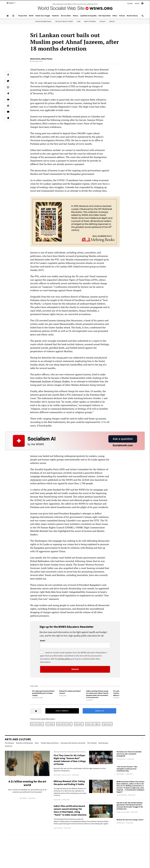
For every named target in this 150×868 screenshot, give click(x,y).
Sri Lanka (50, 724)
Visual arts (8, 746)
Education (79, 724)
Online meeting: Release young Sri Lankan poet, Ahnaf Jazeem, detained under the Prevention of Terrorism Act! (97, 694)
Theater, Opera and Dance (50, 743)
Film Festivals (92, 743)
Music (37, 743)
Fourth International (43, 21)
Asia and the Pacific (64, 724)
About (137, 3)
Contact (130, 3)
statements (36, 480)
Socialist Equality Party (64, 21)
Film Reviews (9, 743)
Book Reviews (103, 743)
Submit (75, 669)
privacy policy (64, 659)
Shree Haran (35, 59)
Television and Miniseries (24, 743)
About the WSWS (90, 21)
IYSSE (79, 21)
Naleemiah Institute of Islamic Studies (50, 381)
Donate (112, 21)
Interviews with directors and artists (73, 743)
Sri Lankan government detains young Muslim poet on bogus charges (43, 693)
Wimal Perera (47, 59)
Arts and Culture (37, 724)
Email (42, 641)
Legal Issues (107, 724)
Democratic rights (93, 724)
